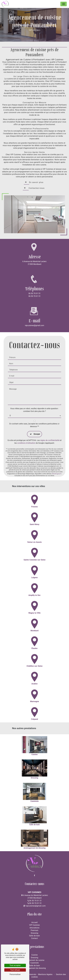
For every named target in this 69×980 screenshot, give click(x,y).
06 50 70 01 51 (34, 293)
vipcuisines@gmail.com (34, 325)
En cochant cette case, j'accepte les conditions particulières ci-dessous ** (35, 415)
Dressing (34, 933)
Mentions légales (45, 974)
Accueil (35, 922)
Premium (35, 930)
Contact (34, 938)
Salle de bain (35, 936)
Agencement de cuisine (35, 960)
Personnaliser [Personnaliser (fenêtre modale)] (15, 974)
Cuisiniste (34, 963)
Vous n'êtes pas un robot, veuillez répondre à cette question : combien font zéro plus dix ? (34, 400)
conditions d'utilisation (26, 433)
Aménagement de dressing (34, 968)
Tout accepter (15, 965)
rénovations (35, 928)
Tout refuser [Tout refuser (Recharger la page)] (15, 970)
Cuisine (35, 955)
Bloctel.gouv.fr (57, 464)
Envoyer (37, 424)
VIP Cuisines (34, 925)
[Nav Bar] (64, 4)
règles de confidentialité (50, 430)
